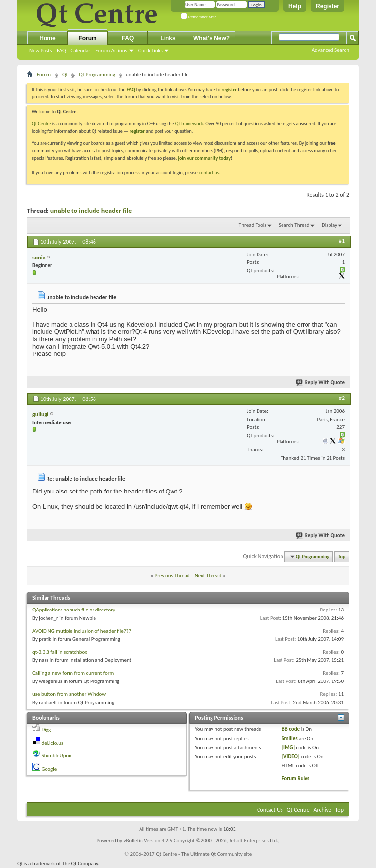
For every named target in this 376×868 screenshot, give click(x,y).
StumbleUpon (57, 756)
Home (47, 38)
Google (49, 769)
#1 (342, 241)
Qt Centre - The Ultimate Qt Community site (204, 854)
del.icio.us (53, 743)
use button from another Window (69, 694)
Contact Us (270, 810)
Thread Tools (253, 225)
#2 (342, 398)
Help (295, 6)
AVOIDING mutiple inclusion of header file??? (82, 631)
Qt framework (189, 124)
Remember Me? (199, 17)
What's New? (211, 38)
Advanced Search (330, 50)
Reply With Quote (321, 383)
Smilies (289, 739)
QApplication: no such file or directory (74, 610)
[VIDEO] (290, 757)
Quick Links (150, 51)
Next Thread (208, 575)
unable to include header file (91, 211)
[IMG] (288, 747)
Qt (65, 75)
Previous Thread (172, 575)
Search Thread (294, 225)
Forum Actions (111, 51)
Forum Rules (295, 779)
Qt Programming (97, 75)
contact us (209, 173)
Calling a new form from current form (73, 673)
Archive (323, 810)
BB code (291, 729)
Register (328, 6)
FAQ (61, 51)
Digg (47, 730)
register (137, 131)
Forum (87, 38)
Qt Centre (42, 124)
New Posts (41, 51)
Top (342, 556)
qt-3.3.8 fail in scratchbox (60, 652)
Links (168, 38)
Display (329, 225)
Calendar (80, 51)
